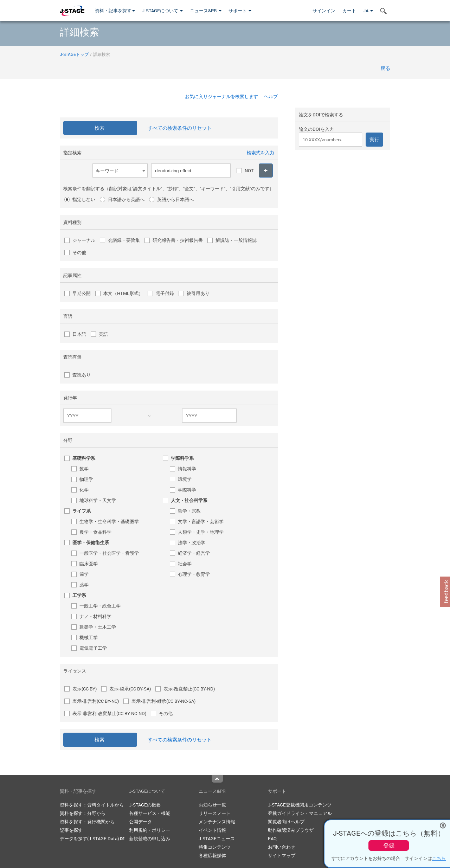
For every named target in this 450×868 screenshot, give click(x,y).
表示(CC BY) (85, 689)
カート (349, 11)
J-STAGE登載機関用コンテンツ (300, 805)
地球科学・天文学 (98, 500)
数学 (84, 469)
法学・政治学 (192, 542)
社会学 (185, 564)
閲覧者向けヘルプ (286, 822)
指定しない (84, 199)
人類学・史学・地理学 (201, 532)
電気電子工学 (93, 648)
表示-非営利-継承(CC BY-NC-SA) (163, 701)
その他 (79, 252)
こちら (439, 858)
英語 (103, 334)
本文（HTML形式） (123, 293)
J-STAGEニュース (217, 838)
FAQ (272, 838)
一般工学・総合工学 (100, 606)
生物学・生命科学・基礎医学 (109, 521)
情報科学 (187, 469)
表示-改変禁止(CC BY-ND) (189, 689)
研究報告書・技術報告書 (178, 240)
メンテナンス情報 (217, 822)
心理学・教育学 (194, 574)
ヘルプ (271, 96)
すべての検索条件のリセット (180, 128)
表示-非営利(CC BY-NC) (96, 701)
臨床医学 (89, 564)
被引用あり (198, 293)
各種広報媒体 (212, 855)
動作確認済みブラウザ (291, 830)
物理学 (86, 479)
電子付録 (165, 293)
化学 (84, 490)
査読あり (82, 375)
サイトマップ (282, 855)
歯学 (84, 574)
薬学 (84, 585)
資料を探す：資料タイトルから (92, 805)
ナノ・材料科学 (95, 616)
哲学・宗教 (189, 511)
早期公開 (82, 293)
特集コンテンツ (215, 847)
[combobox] (120, 171)
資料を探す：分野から (83, 813)
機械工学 (89, 637)
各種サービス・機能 (150, 813)
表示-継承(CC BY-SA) (130, 689)
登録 (389, 846)
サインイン (324, 11)
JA (368, 11)
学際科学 (187, 490)
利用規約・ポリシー (150, 830)
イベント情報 (212, 830)
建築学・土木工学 (98, 627)
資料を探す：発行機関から (87, 822)
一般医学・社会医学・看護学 (109, 553)
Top (217, 779)
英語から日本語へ (175, 199)
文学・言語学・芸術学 (201, 521)
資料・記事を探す (115, 11)
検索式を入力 (261, 153)
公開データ (140, 822)
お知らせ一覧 (212, 805)
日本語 (79, 334)
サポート (240, 11)
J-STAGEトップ (74, 54)
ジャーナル (84, 240)
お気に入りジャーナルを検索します (221, 96)
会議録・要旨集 (124, 240)
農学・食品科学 (95, 532)
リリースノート (215, 813)
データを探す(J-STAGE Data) (92, 838)
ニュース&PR (206, 11)
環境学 (185, 479)
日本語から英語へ (126, 199)
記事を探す (71, 830)
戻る (385, 68)
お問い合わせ (282, 847)
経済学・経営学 (194, 553)
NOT (249, 171)
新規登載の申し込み (150, 838)
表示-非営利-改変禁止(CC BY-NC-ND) (109, 713)
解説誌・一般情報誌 (236, 240)
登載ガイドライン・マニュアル (300, 813)
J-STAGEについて (162, 11)
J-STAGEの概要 (145, 805)
